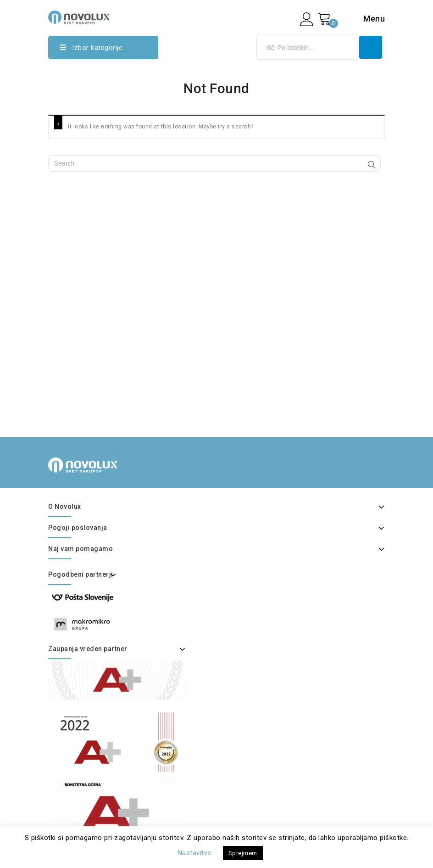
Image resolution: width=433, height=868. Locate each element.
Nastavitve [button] (194, 853)
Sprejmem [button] (243, 853)
